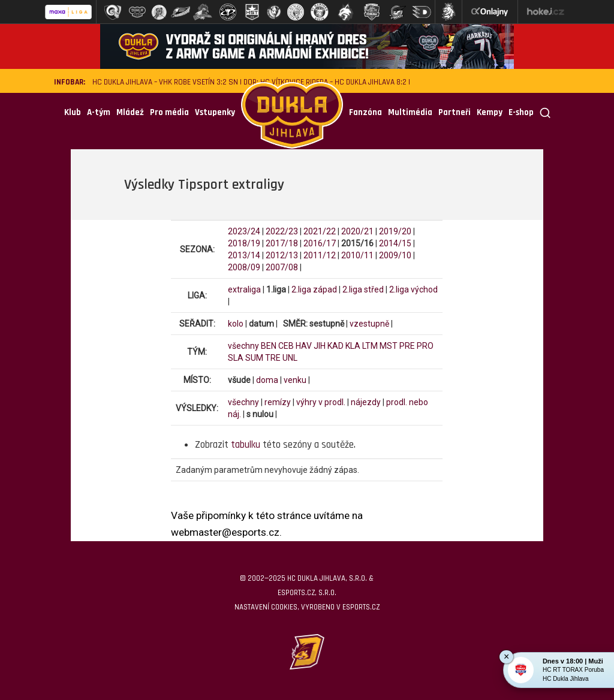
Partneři (455, 112)
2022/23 (282, 231)
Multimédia (410, 112)
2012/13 (282, 255)
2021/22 (320, 231)
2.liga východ (413, 289)
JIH (320, 346)
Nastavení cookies (266, 607)
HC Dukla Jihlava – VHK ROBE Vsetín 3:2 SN (165, 82)
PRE (407, 346)
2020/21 (357, 231)
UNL (290, 358)
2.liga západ (314, 289)
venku (295, 380)
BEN (269, 346)
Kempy (490, 112)
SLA (236, 358)
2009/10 (395, 255)
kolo (236, 324)
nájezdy (366, 402)
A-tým (99, 112)
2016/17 (320, 243)
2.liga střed (363, 289)
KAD (335, 346)
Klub (73, 112)
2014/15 (395, 243)
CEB (286, 346)
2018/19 (244, 243)
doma (267, 380)
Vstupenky (215, 112)
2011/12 (320, 255)
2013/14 (244, 255)
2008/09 (244, 267)
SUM (254, 358)
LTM (370, 346)
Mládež (130, 112)
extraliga (244, 289)
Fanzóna (365, 112)
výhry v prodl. (321, 402)
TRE (273, 358)
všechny (243, 346)
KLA (353, 346)
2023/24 (244, 231)
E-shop (521, 112)
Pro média (169, 112)
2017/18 (282, 243)
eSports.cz (361, 607)
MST (389, 346)
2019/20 (395, 231)
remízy (278, 402)
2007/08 (282, 267)
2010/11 (357, 255)
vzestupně (369, 324)
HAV (304, 346)
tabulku (246, 445)
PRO (425, 346)
